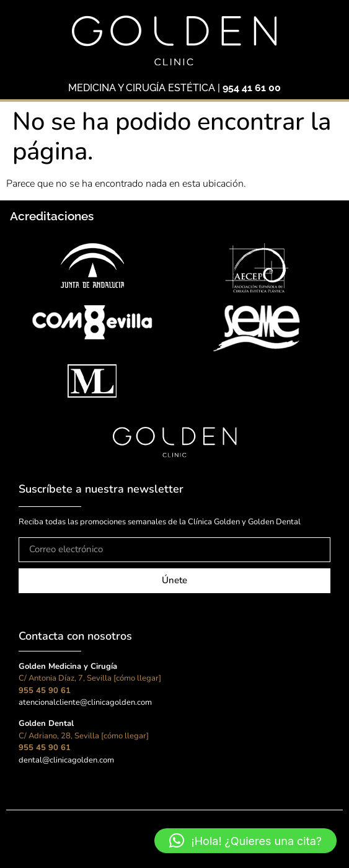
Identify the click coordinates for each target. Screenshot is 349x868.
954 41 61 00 (252, 88)
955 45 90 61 (45, 691)
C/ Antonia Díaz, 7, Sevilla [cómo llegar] (90, 678)
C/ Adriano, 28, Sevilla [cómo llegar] (84, 736)
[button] (245, 841)
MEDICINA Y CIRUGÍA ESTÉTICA (142, 88)
